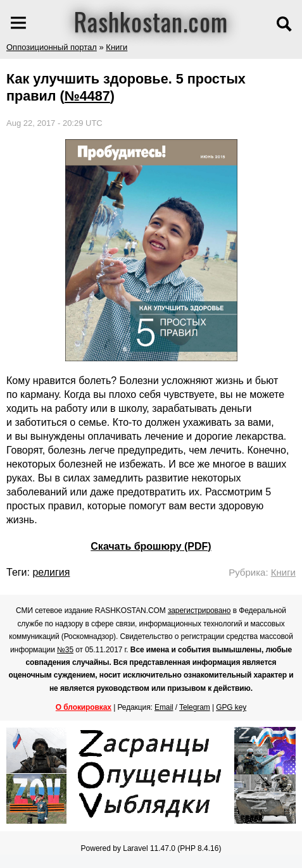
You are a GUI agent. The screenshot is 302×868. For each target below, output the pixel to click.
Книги (116, 47)
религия (51, 572)
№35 (65, 650)
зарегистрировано (199, 611)
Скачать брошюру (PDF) (151, 546)
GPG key (231, 707)
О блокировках (84, 707)
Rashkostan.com (151, 21)
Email (164, 707)
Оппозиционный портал (52, 47)
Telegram (195, 707)
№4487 (87, 96)
